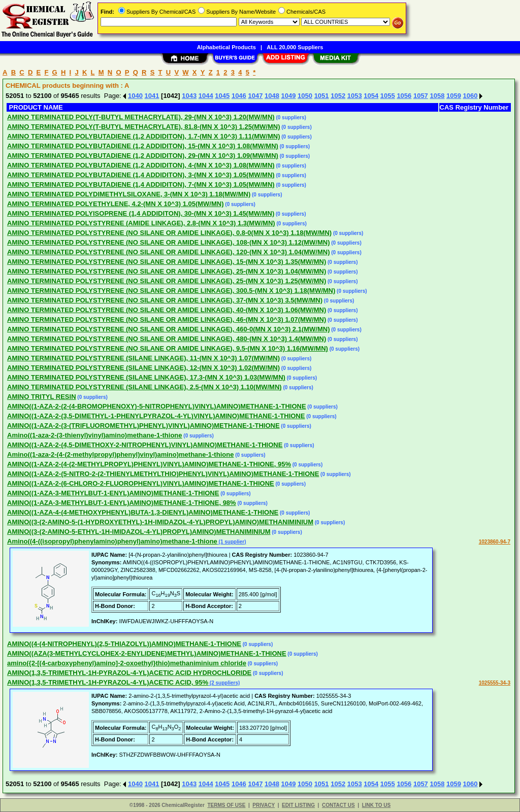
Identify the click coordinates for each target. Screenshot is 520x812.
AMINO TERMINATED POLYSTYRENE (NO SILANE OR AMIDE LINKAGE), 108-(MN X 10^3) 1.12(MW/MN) (169, 242)
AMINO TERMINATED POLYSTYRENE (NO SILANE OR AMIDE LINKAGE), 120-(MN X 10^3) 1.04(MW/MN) (169, 252)
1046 (239, 96)
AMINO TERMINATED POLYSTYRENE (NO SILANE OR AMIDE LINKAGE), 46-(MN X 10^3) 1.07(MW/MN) (167, 319)
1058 (437, 96)
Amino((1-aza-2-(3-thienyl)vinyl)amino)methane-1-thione (95, 435)
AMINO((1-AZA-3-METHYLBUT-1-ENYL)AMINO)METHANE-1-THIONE (113, 493)
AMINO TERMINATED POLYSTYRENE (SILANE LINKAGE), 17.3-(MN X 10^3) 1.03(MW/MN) (146, 377)
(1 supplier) (232, 542)
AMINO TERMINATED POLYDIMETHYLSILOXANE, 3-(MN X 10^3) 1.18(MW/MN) (129, 194)
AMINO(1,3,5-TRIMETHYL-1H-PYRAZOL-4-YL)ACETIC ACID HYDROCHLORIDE (129, 673)
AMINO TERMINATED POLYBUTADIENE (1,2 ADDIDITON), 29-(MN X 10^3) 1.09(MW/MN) (143, 156)
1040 (135, 96)
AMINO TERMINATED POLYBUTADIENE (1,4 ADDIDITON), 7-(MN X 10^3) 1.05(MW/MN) (141, 184)
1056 (404, 96)
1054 (371, 96)
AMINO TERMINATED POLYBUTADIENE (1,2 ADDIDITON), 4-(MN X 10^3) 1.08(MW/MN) (141, 165)
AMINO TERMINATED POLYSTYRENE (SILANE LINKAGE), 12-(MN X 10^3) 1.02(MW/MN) (143, 368)
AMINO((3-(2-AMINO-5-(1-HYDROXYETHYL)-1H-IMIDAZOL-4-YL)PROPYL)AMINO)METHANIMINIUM (160, 522)
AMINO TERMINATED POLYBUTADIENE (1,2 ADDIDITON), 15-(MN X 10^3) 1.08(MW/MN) (143, 146)
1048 (272, 96)
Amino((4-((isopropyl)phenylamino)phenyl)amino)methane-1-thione (112, 541)
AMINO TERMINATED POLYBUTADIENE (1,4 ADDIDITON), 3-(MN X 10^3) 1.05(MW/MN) (141, 175)
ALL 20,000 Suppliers (295, 47)
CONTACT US (338, 805)
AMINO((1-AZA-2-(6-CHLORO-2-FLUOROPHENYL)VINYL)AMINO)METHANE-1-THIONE (141, 483)
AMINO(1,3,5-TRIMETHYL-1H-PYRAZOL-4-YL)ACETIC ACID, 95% (108, 682)
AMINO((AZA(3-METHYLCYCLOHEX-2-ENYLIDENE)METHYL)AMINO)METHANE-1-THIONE (147, 653)
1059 (454, 96)
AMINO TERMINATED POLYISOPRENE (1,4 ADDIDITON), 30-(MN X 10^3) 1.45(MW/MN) (141, 213)
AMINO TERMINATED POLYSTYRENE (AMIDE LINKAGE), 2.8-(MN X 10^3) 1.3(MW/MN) (141, 223)
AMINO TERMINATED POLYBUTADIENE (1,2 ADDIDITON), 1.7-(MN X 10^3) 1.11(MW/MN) (144, 136)
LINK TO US (376, 805)
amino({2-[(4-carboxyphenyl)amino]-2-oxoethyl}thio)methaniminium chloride (127, 663)
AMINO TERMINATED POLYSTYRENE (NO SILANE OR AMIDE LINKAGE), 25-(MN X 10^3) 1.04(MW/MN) (167, 271)
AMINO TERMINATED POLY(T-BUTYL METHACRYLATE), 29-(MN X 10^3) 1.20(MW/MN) (141, 117)
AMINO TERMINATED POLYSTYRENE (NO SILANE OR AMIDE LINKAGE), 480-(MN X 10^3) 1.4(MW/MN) (167, 339)
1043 (189, 96)
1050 (305, 96)
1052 (338, 96)
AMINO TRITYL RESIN (42, 397)
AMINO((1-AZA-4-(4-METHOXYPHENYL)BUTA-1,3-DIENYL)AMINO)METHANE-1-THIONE (143, 512)
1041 (152, 96)
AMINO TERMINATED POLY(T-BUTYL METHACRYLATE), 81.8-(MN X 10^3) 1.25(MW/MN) (144, 127)
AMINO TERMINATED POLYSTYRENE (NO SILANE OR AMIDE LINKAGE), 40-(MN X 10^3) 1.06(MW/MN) (167, 310)
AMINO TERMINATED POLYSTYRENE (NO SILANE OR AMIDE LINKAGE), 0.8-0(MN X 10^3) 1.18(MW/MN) (169, 233)
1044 (206, 96)
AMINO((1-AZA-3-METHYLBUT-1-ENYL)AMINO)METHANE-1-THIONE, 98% (122, 503)
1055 (388, 96)
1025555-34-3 (495, 683)
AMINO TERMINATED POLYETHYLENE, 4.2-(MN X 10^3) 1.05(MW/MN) (116, 204)
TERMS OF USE (226, 805)
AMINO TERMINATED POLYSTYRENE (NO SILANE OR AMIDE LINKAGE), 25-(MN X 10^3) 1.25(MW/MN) (167, 281)
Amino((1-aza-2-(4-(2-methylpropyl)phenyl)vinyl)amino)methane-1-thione (120, 454)
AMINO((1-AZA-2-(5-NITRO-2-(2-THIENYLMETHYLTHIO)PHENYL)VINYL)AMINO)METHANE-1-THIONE (163, 474)
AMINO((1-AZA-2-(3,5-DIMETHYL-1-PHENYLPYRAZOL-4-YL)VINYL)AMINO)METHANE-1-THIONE (156, 416)
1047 (255, 96)
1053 (355, 96)
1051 (322, 96)
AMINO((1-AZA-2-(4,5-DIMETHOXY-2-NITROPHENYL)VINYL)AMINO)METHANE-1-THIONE (145, 445)
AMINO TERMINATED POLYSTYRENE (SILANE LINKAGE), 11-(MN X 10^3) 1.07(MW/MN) (143, 358)
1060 (470, 96)
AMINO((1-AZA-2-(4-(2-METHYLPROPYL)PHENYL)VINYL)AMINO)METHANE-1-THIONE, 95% (149, 464)
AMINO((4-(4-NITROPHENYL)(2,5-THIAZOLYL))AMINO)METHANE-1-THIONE (124, 644)
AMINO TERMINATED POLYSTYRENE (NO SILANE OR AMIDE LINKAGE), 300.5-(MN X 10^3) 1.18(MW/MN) (171, 291)
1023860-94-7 (495, 542)
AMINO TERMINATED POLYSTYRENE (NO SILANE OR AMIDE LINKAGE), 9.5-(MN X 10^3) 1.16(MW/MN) (168, 348)
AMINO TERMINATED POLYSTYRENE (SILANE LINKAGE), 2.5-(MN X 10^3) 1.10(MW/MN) (144, 387)
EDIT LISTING (298, 805)
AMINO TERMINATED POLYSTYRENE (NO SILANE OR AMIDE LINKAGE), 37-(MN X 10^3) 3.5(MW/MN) (165, 300)
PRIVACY (264, 805)
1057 (421, 96)
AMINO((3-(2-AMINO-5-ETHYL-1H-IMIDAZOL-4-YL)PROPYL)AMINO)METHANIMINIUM (139, 532)
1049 (289, 96)
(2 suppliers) (224, 683)
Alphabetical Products (226, 47)
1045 (222, 96)
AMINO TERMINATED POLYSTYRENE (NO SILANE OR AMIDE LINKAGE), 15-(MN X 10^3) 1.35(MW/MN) (167, 262)
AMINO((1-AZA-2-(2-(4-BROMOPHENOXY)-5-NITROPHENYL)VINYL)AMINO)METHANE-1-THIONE (157, 406)
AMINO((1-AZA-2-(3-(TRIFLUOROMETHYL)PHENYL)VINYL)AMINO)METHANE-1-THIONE (143, 426)
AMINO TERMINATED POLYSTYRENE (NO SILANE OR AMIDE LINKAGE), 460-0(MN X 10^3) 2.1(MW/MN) (169, 329)
